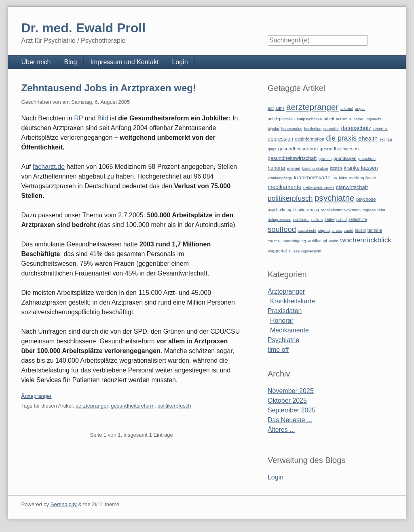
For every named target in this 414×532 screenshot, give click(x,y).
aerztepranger (92, 406)
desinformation (310, 139)
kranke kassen (361, 168)
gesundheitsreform (133, 406)
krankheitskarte (312, 178)
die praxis (341, 138)
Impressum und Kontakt (124, 62)
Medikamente (289, 330)
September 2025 (291, 410)
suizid (360, 230)
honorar (277, 168)
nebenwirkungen (319, 188)
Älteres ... (281, 430)
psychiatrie (335, 198)
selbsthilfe (358, 220)
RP (78, 118)
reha (381, 210)
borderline (313, 129)
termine (375, 230)
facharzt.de (49, 167)
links (343, 178)
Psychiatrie (283, 340)
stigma (324, 230)
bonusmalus (292, 129)
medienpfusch (363, 178)
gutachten (367, 159)
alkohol (347, 108)
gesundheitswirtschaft (292, 158)
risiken (317, 220)
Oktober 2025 (287, 401)
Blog (70, 62)
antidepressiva (281, 119)
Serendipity (64, 504)
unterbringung (294, 241)
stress (337, 230)
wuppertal (277, 251)
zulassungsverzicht (305, 251)
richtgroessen (280, 220)
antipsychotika (309, 119)
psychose (366, 199)
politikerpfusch (174, 406)
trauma (274, 241)
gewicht (325, 159)
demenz (380, 129)
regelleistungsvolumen (341, 210)
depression (280, 139)
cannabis (332, 129)
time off (278, 350)
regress (369, 210)
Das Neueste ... (290, 420)
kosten (336, 168)
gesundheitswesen (339, 148)
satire (330, 220)
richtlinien (301, 220)
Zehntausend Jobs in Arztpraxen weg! (109, 88)
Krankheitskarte (293, 301)
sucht (349, 230)
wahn (334, 241)
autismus (344, 119)
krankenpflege (280, 178)
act (271, 108)
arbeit (329, 119)
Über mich (36, 62)
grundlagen (345, 158)
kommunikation (315, 168)
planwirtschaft (352, 187)
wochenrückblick (366, 240)
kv (335, 178)
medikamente (284, 187)
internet (294, 168)
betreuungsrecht (367, 119)
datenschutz (356, 128)
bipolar (274, 129)
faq (389, 139)
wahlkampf (317, 241)
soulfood (282, 229)
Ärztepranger (36, 396)
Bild (103, 118)
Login (180, 62)
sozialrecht (307, 230)
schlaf (341, 220)
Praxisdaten (285, 311)
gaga (272, 149)
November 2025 (291, 391)
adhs (280, 108)
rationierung (308, 210)
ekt (382, 139)
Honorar (282, 321)
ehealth (368, 139)
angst (360, 108)
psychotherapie (282, 210)
